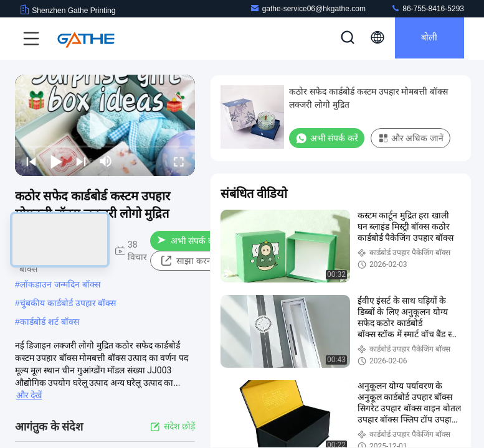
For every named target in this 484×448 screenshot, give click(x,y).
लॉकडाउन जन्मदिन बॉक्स (60, 284)
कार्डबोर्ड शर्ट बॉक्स (50, 322)
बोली (426, 39)
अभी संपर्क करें (188, 241)
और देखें (29, 395)
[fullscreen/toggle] (179, 161)
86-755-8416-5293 (427, 8)
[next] (81, 161)
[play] (105, 125)
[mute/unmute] (106, 161)
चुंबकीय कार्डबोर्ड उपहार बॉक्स (68, 303)
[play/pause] (56, 161)
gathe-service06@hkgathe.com (308, 8)
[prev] (31, 161)
